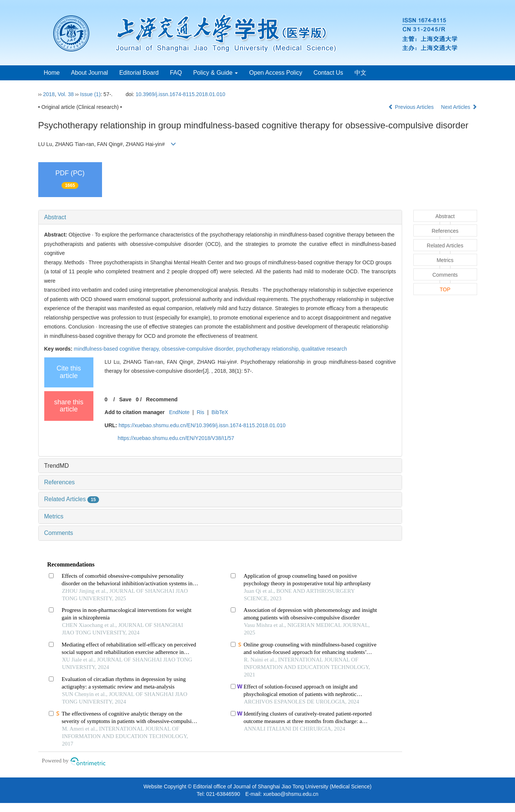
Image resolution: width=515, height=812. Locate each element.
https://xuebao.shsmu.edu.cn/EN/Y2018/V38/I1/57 (176, 438)
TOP (445, 289)
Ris (200, 412)
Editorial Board (139, 73)
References (60, 482)
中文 (360, 73)
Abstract (55, 217)
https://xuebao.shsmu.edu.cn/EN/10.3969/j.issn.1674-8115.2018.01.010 (202, 425)
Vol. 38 (66, 94)
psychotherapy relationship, (269, 349)
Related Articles (72, 499)
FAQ (176, 73)
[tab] (220, 217)
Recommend (162, 399)
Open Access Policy (276, 73)
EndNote (179, 412)
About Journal (89, 73)
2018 (49, 94)
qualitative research (324, 349)
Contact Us (328, 73)
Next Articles (459, 107)
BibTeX (220, 412)
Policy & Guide (215, 73)
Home (52, 73)
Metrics (54, 516)
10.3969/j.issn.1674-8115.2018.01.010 (181, 94)
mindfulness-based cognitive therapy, (118, 349)
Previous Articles (412, 107)
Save (125, 399)
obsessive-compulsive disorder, (199, 349)
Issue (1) (90, 94)
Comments (59, 533)
